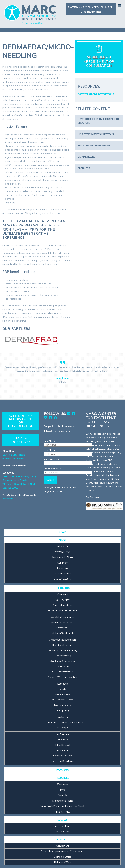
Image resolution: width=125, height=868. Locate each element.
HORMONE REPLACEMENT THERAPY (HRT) (63, 722)
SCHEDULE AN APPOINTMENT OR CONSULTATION (21, 421)
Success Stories (63, 826)
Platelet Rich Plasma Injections (63, 610)
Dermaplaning (63, 710)
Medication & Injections (63, 622)
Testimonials (63, 831)
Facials (63, 689)
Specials (63, 795)
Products (84, 168)
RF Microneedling (63, 656)
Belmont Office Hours (13, 459)
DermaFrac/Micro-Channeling (63, 650)
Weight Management (63, 617)
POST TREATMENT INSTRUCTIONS (96, 94)
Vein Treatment (63, 750)
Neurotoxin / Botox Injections (96, 134)
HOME (63, 532)
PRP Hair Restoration (63, 672)
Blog (63, 790)
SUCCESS (63, 820)
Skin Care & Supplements (63, 661)
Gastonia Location (63, 573)
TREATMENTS (63, 588)
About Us (63, 546)
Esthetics (63, 684)
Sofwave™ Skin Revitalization (63, 677)
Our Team (63, 563)
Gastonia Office (63, 857)
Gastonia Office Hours (14, 455)
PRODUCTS (63, 770)
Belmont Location (63, 579)
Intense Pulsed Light (63, 756)
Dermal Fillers (86, 157)
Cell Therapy (63, 600)
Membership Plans (63, 557)
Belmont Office (63, 862)
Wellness (63, 717)
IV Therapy (63, 728)
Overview (63, 594)
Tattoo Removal (63, 745)
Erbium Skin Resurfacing (63, 761)
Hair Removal (63, 740)
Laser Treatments (63, 734)
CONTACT (63, 840)
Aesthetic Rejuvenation (63, 640)
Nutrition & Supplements (63, 633)
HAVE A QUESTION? (21, 440)
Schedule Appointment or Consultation (63, 851)
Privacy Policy (63, 812)
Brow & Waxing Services (63, 700)
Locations (63, 568)
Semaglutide (63, 628)
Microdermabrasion (63, 705)
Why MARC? (63, 552)
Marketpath (8, 499)
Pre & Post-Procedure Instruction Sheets (63, 806)
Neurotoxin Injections (63, 645)
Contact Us (63, 846)
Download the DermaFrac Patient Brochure (98, 121)
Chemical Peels (63, 694)
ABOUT (63, 540)
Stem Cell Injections (63, 605)
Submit (50, 480)
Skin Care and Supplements (94, 146)
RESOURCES (63, 778)
